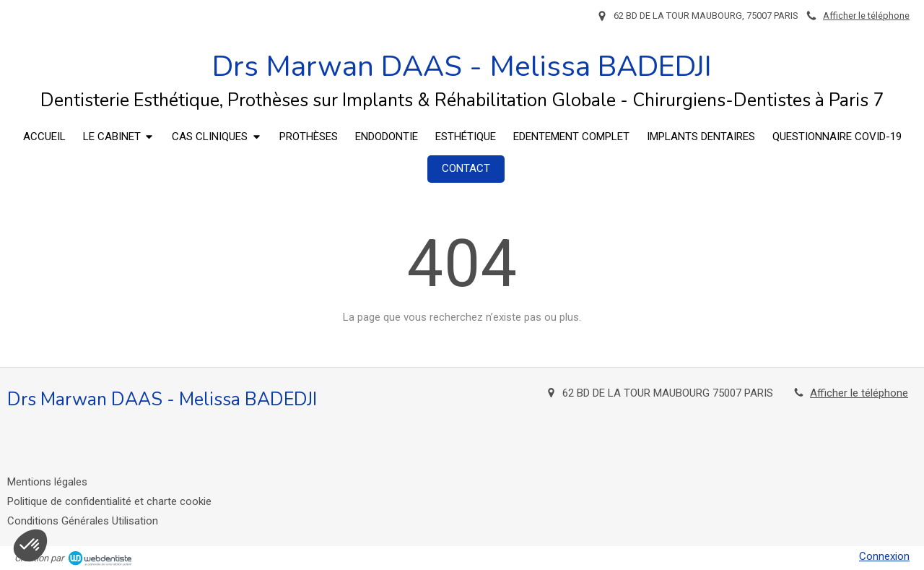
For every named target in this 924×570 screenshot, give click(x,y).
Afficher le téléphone (866, 16)
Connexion (884, 556)
